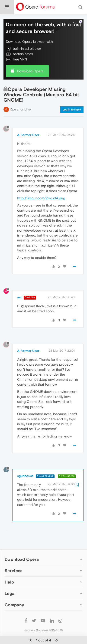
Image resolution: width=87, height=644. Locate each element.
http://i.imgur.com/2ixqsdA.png (41, 184)
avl (19, 283)
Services (13, 557)
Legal (10, 579)
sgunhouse (25, 462)
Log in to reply (72, 96)
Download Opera (30, 57)
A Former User (28, 121)
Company (14, 591)
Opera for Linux (21, 95)
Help (9, 568)
